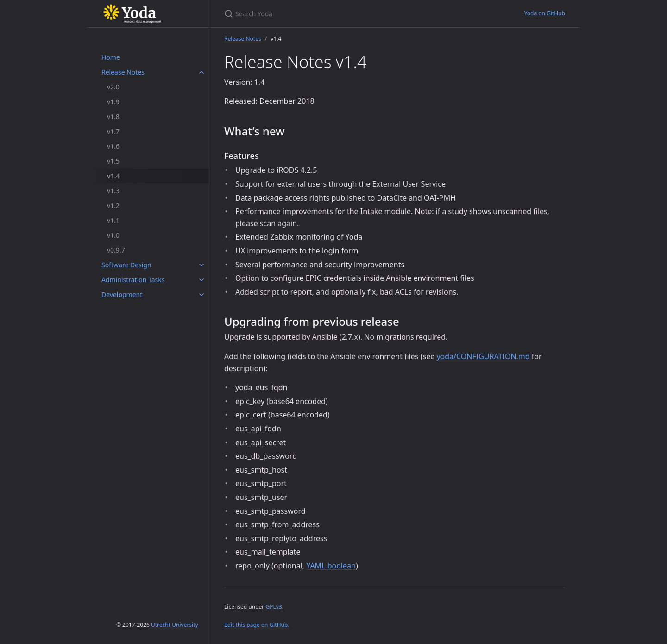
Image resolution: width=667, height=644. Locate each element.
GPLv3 (274, 607)
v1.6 (113, 146)
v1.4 (113, 176)
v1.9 (113, 102)
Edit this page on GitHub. (257, 625)
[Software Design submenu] (201, 265)
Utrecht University (175, 625)
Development (122, 294)
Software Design (126, 265)
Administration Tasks (133, 280)
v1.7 (113, 131)
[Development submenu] (201, 295)
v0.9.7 (116, 250)
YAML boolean (331, 566)
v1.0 (113, 235)
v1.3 (113, 191)
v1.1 (113, 220)
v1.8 (113, 117)
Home (111, 57)
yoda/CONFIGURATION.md (483, 356)
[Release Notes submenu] (201, 72)
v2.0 (113, 87)
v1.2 (113, 205)
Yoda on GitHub (545, 13)
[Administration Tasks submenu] (201, 280)
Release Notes (123, 72)
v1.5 (113, 161)
